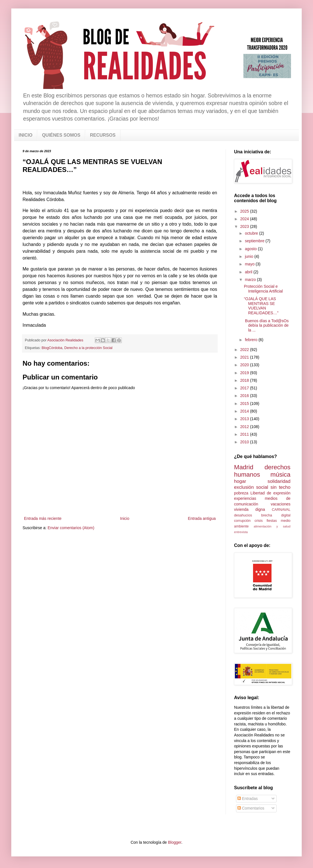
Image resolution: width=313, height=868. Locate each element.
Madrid (244, 467)
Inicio (125, 518)
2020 (245, 365)
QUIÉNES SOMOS (61, 135)
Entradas (248, 799)
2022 (245, 350)
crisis (259, 521)
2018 (245, 380)
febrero (252, 340)
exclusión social (251, 487)
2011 (245, 434)
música (280, 475)
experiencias (245, 498)
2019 (245, 373)
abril (249, 272)
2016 (245, 396)
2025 (245, 211)
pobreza (241, 493)
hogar (240, 481)
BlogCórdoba (52, 348)
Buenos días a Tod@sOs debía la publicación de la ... (266, 326)
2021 (245, 357)
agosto (251, 249)
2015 (245, 404)
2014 (245, 411)
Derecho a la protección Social (88, 348)
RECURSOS (103, 135)
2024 (245, 219)
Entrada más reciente (43, 518)
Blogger (174, 842)
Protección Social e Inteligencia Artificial (263, 289)
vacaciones (281, 504)
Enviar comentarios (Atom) (71, 528)
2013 (245, 419)
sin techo (280, 487)
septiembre (255, 241)
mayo (250, 264)
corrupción (242, 521)
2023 (245, 226)
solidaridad (279, 481)
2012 (245, 427)
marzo (251, 280)
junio (249, 256)
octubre (252, 233)
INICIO (26, 135)
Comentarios (251, 808)
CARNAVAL (281, 510)
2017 (245, 388)
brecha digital (276, 515)
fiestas (272, 521)
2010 (245, 442)
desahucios (243, 515)
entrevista (241, 532)
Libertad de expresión (270, 493)
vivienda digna (250, 509)
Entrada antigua (202, 518)
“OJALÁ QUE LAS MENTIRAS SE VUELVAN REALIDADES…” (261, 306)
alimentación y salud (272, 526)
